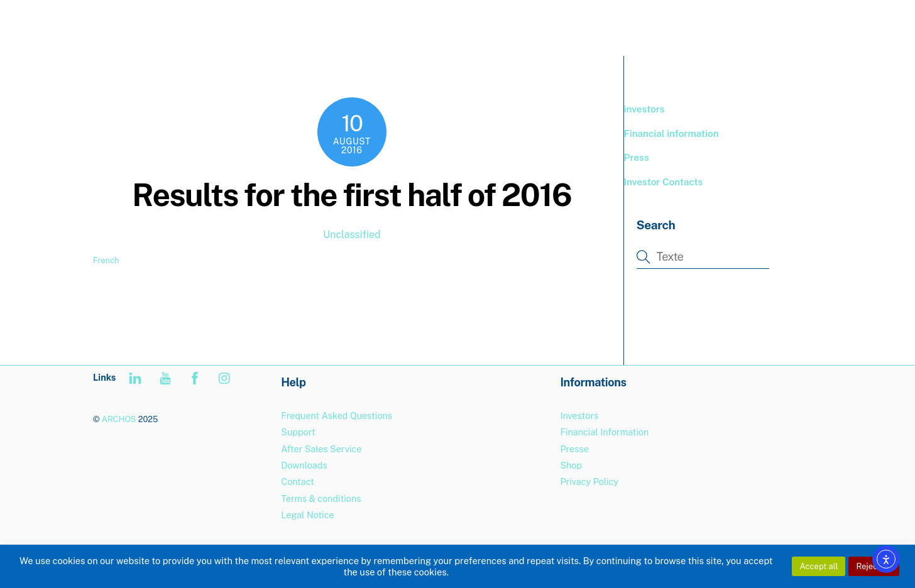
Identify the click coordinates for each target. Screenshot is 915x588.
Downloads (304, 465)
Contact (298, 482)
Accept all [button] (819, 566)
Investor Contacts (664, 182)
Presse (574, 449)
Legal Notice (307, 515)
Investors (579, 416)
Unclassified (352, 235)
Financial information (671, 133)
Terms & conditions (321, 498)
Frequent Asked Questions (337, 416)
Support (738, 25)
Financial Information (604, 432)
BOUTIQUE (673, 25)
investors (644, 109)
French (106, 260)
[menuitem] (795, 25)
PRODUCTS (600, 25)
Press (637, 157)
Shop (571, 465)
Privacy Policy (589, 482)
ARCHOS (119, 419)
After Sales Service (321, 449)
